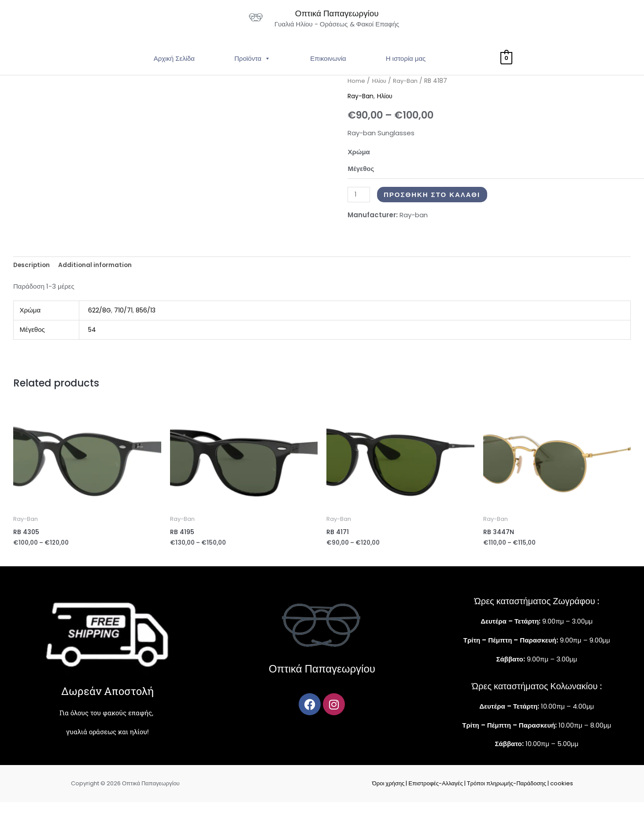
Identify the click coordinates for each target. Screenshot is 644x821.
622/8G (100, 329)
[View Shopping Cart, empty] (506, 75)
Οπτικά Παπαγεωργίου (365, 21)
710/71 (124, 329)
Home (356, 98)
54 (93, 347)
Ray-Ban (407, 98)
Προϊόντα (252, 75)
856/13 (148, 329)
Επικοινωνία (328, 75)
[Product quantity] (359, 211)
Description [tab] (33, 282)
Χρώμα (359, 169)
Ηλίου (379, 98)
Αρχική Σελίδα (174, 75)
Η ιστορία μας (406, 75)
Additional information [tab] (102, 282)
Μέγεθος (361, 185)
